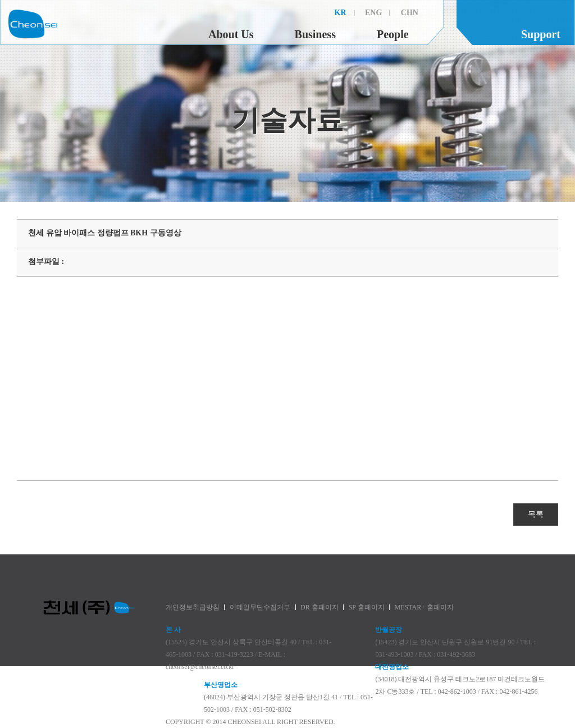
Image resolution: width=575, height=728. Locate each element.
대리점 (549, 121)
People (393, 34)
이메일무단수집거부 (260, 607)
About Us (231, 34)
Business (315, 34)
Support (541, 34)
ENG (373, 13)
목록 (536, 514)
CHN (410, 13)
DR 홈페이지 (320, 607)
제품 (26, 121)
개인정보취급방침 (193, 607)
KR (341, 13)
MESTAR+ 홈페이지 (424, 607)
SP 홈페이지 (367, 607)
